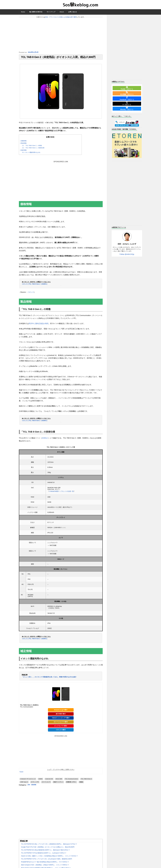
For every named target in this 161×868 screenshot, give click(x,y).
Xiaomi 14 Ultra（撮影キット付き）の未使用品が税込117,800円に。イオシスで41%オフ (49, 857)
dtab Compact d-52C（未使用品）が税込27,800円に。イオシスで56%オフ (45, 866)
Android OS (49, 780)
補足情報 (23, 151)
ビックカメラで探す (61, 727)
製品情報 (23, 144)
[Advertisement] (61, 35)
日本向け (45, 439)
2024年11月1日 (34, 52)
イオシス (31, 293)
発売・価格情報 (33, 786)
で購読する (127, 88)
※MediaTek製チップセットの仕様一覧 (61, 492)
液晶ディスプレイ (58, 783)
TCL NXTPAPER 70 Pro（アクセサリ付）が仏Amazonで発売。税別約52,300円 (47, 860)
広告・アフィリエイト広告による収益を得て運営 (61, 17)
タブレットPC (35, 783)
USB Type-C (24, 783)
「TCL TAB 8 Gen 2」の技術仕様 (33, 149)
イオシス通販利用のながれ (31, 154)
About (62, 12)
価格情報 (23, 142)
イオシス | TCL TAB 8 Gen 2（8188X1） (35, 285)
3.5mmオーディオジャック (28, 780)
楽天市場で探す (61, 715)
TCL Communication (72, 780)
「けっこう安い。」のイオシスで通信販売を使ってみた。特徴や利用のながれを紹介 (49, 678)
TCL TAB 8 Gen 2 (86, 780)
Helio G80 (59, 780)
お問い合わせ (73, 12)
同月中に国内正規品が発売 (39, 325)
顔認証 (81, 783)
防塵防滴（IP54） (71, 783)
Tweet (21, 773)
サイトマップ (51, 12)
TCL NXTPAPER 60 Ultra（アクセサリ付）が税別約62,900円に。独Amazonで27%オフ (49, 845)
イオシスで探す (61, 731)
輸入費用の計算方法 (36, 12)
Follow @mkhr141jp (127, 254)
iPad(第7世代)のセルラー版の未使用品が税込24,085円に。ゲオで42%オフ (45, 863)
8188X (41, 780)
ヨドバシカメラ (46, 783)
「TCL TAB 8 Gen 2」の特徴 (32, 147)
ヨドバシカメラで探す (61, 723)
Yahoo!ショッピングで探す (61, 719)
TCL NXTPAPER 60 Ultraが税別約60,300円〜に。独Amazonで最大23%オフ (45, 851)
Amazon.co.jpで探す (61, 711)
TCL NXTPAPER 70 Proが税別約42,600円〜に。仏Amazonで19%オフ (44, 854)
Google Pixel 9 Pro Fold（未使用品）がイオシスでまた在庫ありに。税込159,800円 (48, 848)
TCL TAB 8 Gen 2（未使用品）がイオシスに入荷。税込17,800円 (58, 58)
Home (23, 12)
